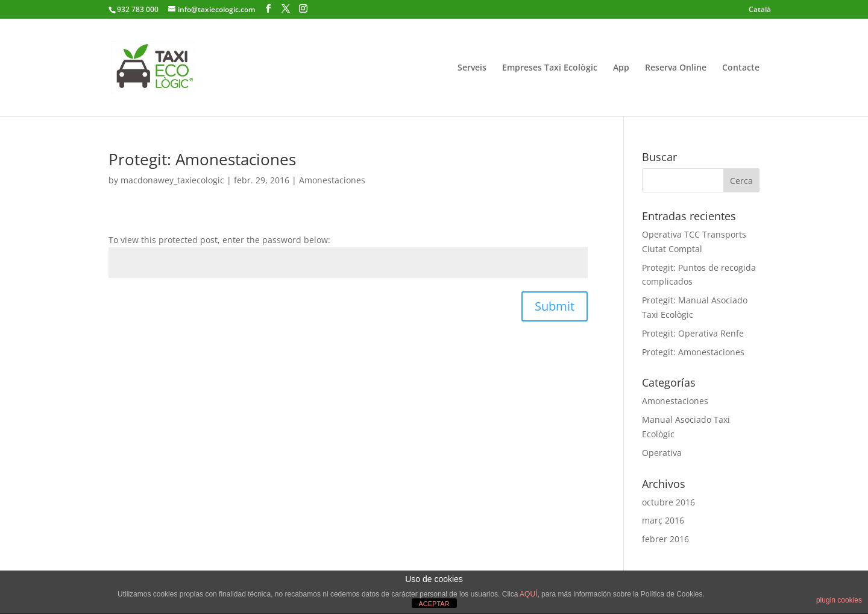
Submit (555, 306)
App (621, 68)
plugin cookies (839, 600)
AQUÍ (528, 594)
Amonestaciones (332, 180)
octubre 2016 (668, 502)
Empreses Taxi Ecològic (550, 68)
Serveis (472, 68)
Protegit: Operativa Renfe (693, 333)
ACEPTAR (434, 604)
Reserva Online (676, 68)
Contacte (741, 68)
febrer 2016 (665, 539)
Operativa (662, 453)
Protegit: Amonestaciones (202, 159)
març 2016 (663, 520)
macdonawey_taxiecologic (172, 180)
